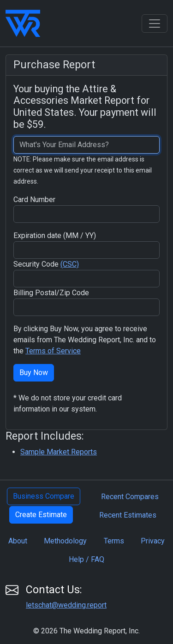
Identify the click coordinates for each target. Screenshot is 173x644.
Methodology (65, 541)
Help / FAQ (86, 559)
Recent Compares (130, 497)
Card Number (34, 200)
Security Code (46, 264)
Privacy (153, 541)
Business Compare (44, 496)
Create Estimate (41, 515)
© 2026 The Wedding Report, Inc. (86, 631)
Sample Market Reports (59, 452)
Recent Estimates (128, 515)
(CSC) (70, 264)
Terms (114, 541)
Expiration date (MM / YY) (55, 236)
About (18, 541)
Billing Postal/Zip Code (51, 293)
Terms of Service (53, 351)
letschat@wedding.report (66, 605)
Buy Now (34, 373)
